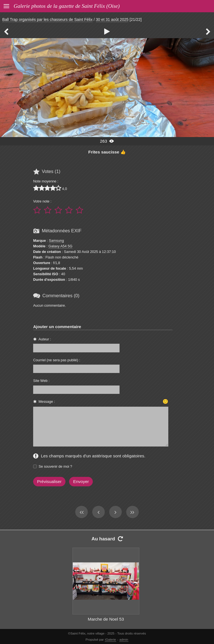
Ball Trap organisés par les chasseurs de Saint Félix (47, 19)
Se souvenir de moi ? (55, 466)
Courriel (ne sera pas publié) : (57, 360)
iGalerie (111, 640)
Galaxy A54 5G (60, 246)
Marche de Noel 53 (106, 619)
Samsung (56, 241)
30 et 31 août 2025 (112, 19)
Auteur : (45, 339)
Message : (47, 402)
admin (124, 640)
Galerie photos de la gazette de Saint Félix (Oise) (67, 6)
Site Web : (41, 381)
